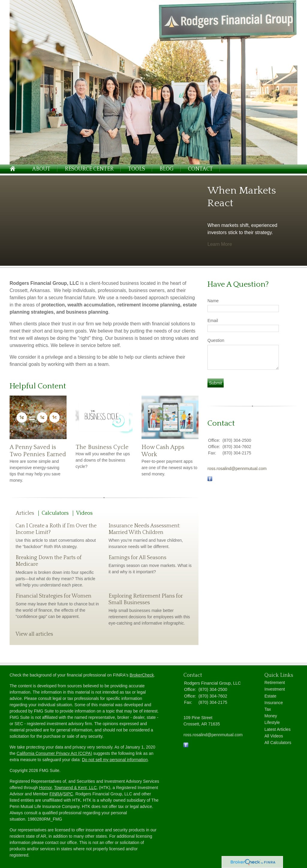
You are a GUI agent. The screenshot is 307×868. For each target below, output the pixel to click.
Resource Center (89, 169)
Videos (84, 513)
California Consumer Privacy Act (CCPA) (54, 753)
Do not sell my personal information (115, 760)
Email (213, 321)
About (41, 169)
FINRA (56, 794)
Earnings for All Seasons (137, 558)
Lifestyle (272, 722)
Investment (275, 689)
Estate (270, 696)
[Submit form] (216, 383)
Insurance (274, 703)
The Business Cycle (102, 447)
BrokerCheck (142, 675)
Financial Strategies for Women (54, 596)
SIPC (68, 794)
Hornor (46, 788)
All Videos (274, 736)
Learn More (220, 244)
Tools (137, 169)
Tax (268, 709)
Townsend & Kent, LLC (75, 788)
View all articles (34, 634)
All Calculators (278, 743)
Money (271, 716)
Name (213, 301)
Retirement (275, 683)
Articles (25, 513)
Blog (167, 169)
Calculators (55, 513)
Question (216, 340)
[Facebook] (186, 746)
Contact (200, 169)
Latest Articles (277, 729)
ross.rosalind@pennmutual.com (237, 469)
